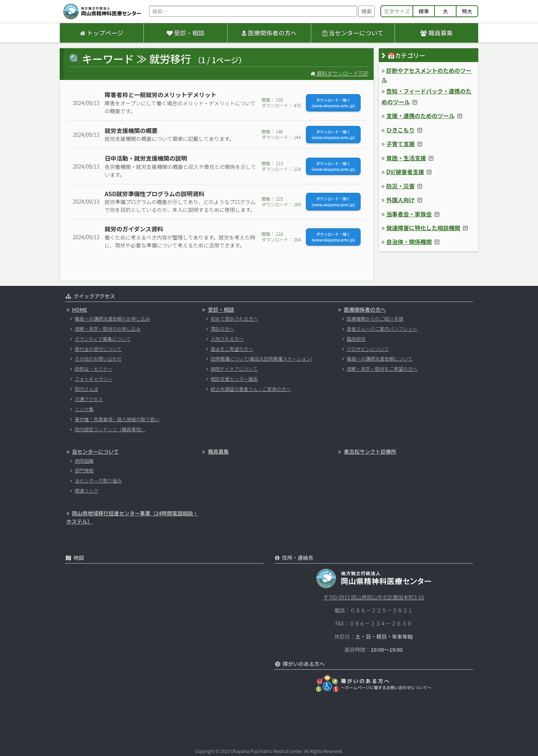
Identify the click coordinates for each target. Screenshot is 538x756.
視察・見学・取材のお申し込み (108, 329)
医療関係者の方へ (269, 33)
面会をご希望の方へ (232, 349)
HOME (80, 309)
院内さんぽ (86, 389)
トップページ (102, 33)
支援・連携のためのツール (420, 115)
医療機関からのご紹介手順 (375, 319)
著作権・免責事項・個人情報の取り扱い (117, 419)
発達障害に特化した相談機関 (423, 228)
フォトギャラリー (94, 379)
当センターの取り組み (98, 480)
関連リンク (86, 490)
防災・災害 (401, 186)
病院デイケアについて (234, 369)
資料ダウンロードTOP (339, 73)
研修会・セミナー (94, 369)
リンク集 (84, 409)
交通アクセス (89, 399)
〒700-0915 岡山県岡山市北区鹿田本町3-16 (373, 597)
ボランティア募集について (103, 339)
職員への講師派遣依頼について (380, 359)
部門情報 (84, 470)
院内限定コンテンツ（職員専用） (110, 429)
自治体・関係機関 (409, 241)
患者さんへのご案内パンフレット (382, 329)
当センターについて (353, 33)
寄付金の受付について (98, 349)
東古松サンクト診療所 (370, 451)
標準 (424, 11)
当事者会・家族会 (409, 214)
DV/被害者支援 (405, 172)
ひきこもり (401, 130)
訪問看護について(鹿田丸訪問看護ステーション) (262, 359)
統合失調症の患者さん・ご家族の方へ (251, 389)
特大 (467, 11)
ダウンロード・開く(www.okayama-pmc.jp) (333, 103)
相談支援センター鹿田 (234, 379)
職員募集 (437, 33)
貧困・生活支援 (406, 158)
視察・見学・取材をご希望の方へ (382, 369)
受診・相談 (185, 33)
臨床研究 (356, 339)
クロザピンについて (368, 349)
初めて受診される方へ (234, 319)
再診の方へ (222, 329)
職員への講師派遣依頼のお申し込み (112, 319)
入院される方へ (227, 339)
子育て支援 (401, 144)
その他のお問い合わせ (98, 359)
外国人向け (401, 200)
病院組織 (84, 461)
